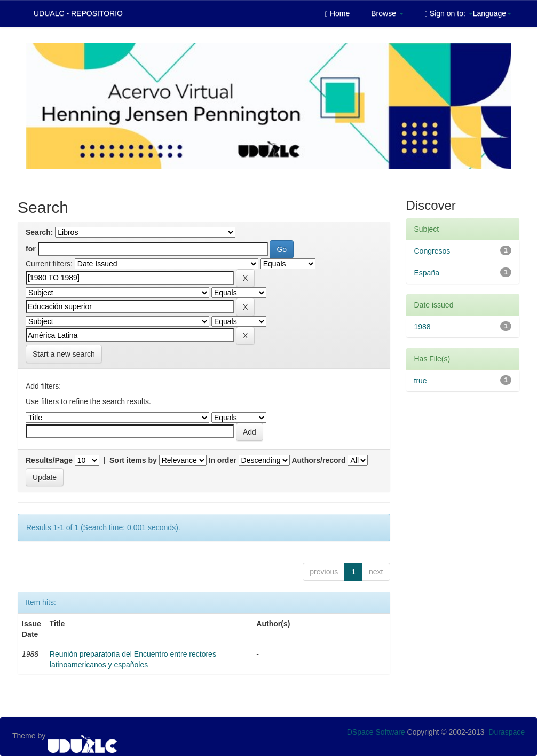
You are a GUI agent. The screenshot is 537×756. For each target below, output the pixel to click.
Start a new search (64, 354)
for (31, 249)
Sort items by (133, 460)
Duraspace (507, 732)
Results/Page (49, 460)
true (421, 381)
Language (492, 13)
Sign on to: (449, 14)
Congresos (432, 251)
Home (337, 14)
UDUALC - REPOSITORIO (78, 13)
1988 (423, 327)
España (427, 273)
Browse (387, 13)
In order (223, 460)
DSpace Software (376, 732)
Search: (39, 232)
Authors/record (318, 460)
